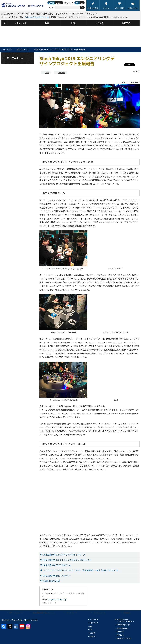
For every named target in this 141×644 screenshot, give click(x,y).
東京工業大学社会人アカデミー (57, 576)
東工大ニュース (23, 50)
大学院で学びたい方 (123, 625)
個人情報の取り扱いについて (44, 613)
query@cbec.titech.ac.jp (57, 599)
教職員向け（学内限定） (125, 638)
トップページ (6, 50)
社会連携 (61, 72)
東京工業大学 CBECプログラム (57, 565)
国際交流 (92, 636)
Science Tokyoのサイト (36, 17)
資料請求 (127, 613)
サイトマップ (72, 613)
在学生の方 (120, 635)
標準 (77, 3)
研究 (91, 630)
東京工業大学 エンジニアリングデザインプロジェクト (67, 560)
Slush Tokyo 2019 (52, 581)
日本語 (51, 3)
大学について (94, 623)
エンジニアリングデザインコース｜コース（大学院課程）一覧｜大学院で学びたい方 (81, 570)
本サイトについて (16, 613)
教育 (47, 72)
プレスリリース (99, 613)
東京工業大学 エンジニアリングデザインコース (64, 555)
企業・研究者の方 (123, 628)
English (59, 3)
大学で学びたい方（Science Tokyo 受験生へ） (126, 620)
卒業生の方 (120, 632)
